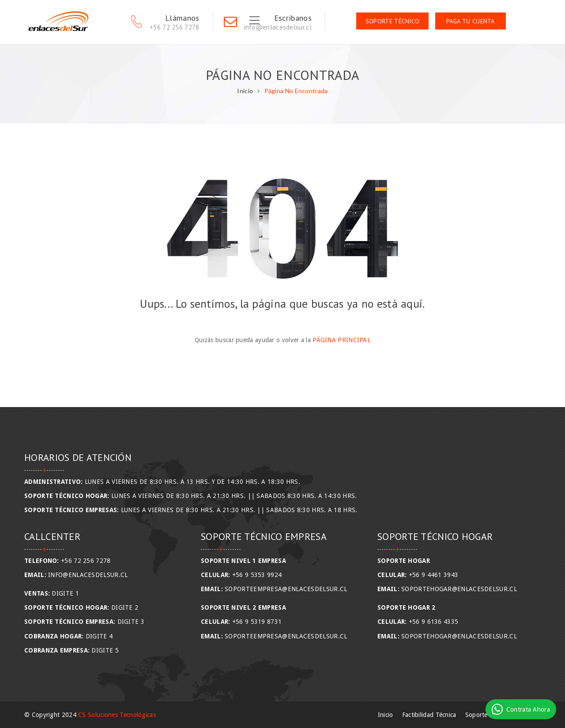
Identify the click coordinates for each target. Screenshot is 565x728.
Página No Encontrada (296, 91)
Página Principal (341, 340)
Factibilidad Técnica (429, 715)
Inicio (245, 91)
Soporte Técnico (393, 21)
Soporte (476, 715)
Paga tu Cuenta (471, 21)
